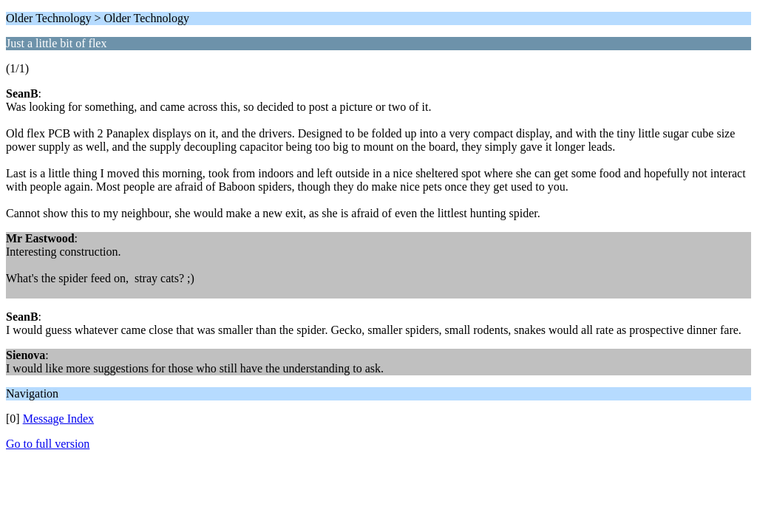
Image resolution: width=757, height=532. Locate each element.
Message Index (58, 419)
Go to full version (48, 444)
